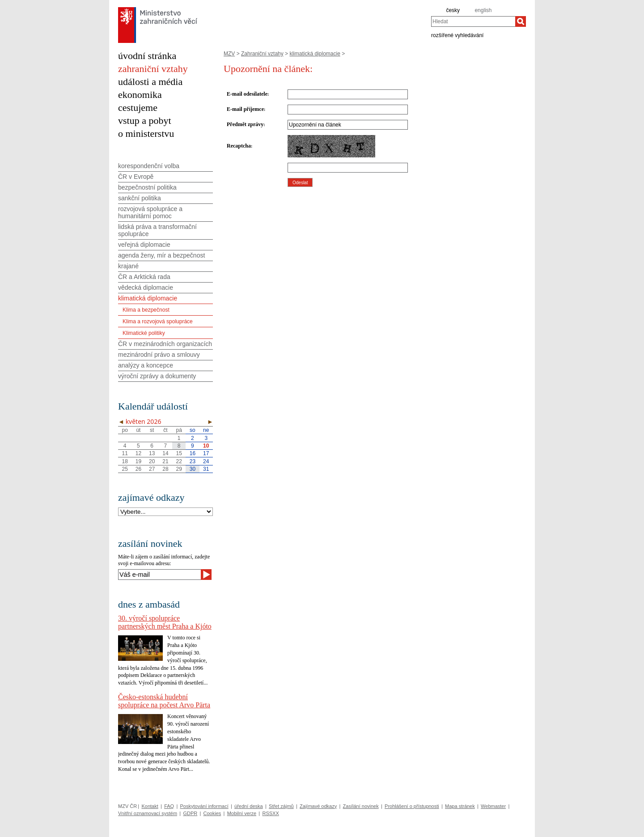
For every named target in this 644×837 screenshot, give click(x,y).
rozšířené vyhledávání (457, 35)
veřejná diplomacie (144, 245)
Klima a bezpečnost (146, 310)
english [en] (483, 10)
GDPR (190, 813)
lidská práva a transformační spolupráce (157, 230)
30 (193, 469)
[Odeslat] (206, 575)
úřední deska (249, 806)
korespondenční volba (149, 166)
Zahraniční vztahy (262, 54)
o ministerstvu (146, 133)
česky (453, 10)
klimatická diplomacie (315, 54)
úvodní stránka (147, 56)
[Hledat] (521, 21)
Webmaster (493, 806)
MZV (229, 54)
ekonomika (140, 95)
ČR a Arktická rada (144, 277)
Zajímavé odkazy (318, 806)
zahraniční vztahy (153, 69)
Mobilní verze (242, 813)
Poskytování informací (204, 806)
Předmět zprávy (245, 124)
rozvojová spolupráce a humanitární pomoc (150, 212)
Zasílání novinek (361, 806)
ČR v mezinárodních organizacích (165, 344)
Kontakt (150, 806)
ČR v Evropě (136, 177)
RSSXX (270, 813)
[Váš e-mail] (159, 575)
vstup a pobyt (145, 120)
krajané (128, 266)
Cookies (212, 813)
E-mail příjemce (245, 109)
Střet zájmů (281, 806)
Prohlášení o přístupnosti (412, 806)
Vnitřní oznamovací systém (148, 813)
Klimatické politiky (144, 333)
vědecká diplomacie (146, 287)
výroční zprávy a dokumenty (157, 376)
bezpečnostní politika (147, 187)
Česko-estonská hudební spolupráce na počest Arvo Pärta (164, 701)
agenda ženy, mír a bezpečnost (161, 255)
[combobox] (473, 21)
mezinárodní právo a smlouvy (159, 355)
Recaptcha (239, 146)
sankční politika (140, 198)
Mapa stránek (460, 806)
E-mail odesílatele (247, 94)
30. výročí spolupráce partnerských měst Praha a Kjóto (165, 622)
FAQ (169, 806)
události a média (150, 82)
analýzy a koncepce (146, 365)
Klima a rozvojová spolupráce (158, 321)
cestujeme (138, 108)
